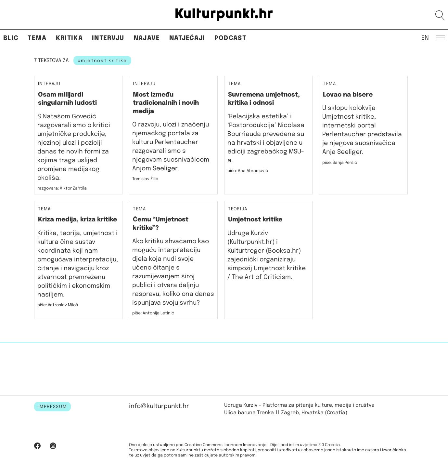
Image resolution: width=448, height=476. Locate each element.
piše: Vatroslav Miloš (58, 305)
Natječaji (187, 38)
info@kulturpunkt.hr (159, 406)
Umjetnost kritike (255, 220)
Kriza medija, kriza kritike (77, 220)
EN (425, 37)
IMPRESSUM (53, 407)
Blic (11, 38)
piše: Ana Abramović (248, 171)
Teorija (238, 209)
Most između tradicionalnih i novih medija (166, 103)
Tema (37, 38)
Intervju (108, 38)
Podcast (230, 38)
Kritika (69, 38)
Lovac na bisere (348, 95)
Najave (147, 38)
